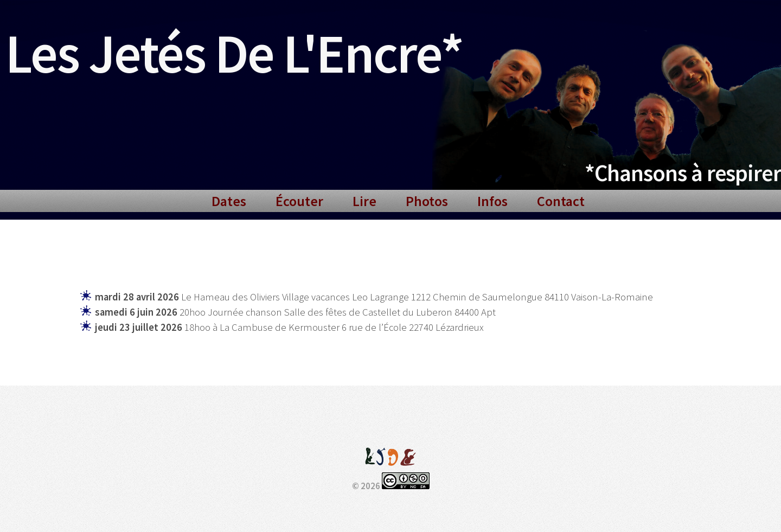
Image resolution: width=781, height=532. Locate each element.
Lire (364, 201)
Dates (229, 201)
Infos (492, 201)
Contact (561, 201)
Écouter (299, 201)
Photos (427, 201)
